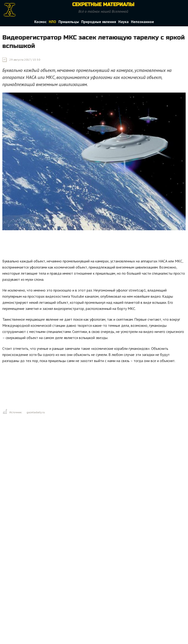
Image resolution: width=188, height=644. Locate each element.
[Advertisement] (88, 246)
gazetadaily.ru (36, 412)
